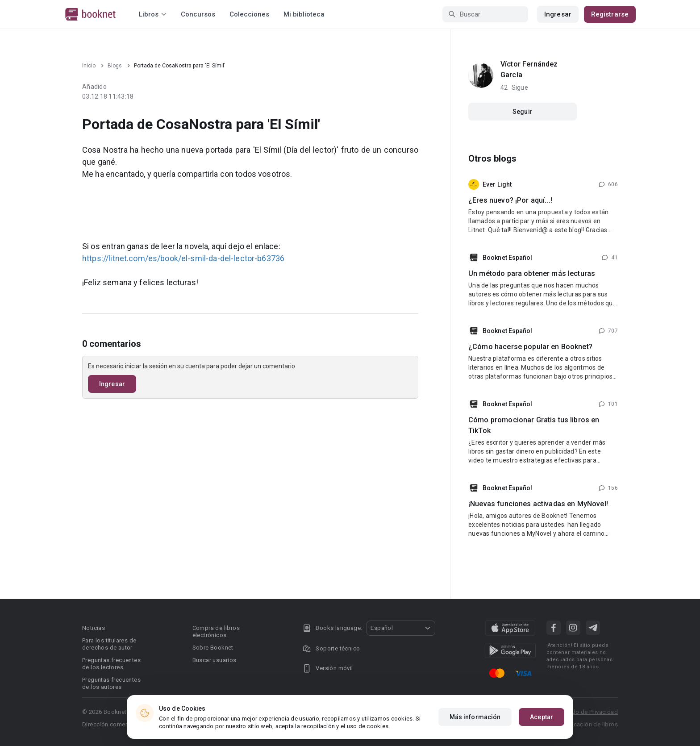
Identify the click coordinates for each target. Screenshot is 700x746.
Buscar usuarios (215, 660)
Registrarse (610, 14)
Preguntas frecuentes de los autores (111, 683)
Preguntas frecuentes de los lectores (111, 664)
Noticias (94, 628)
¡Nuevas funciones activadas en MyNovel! (538, 504)
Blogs (115, 66)
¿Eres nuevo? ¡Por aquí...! (510, 200)
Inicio (89, 66)
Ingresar (558, 14)
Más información (475, 717)
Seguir (523, 112)
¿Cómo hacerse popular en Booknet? (530, 347)
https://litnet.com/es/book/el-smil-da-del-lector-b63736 (183, 258)
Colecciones (249, 14)
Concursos (198, 14)
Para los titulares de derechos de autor (109, 644)
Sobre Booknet (213, 648)
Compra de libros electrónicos (216, 631)
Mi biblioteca (304, 14)
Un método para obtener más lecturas (532, 273)
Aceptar (542, 717)
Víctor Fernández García (529, 69)
